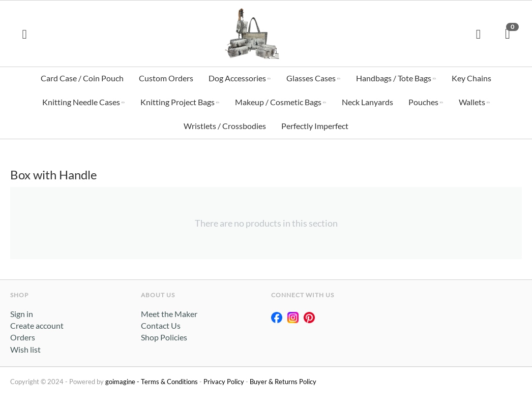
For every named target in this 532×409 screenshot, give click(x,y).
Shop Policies (164, 337)
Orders (23, 337)
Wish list (25, 349)
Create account (37, 325)
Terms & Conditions (169, 382)
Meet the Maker (169, 314)
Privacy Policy (224, 382)
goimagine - (123, 382)
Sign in (22, 314)
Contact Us (161, 325)
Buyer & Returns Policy (283, 382)
